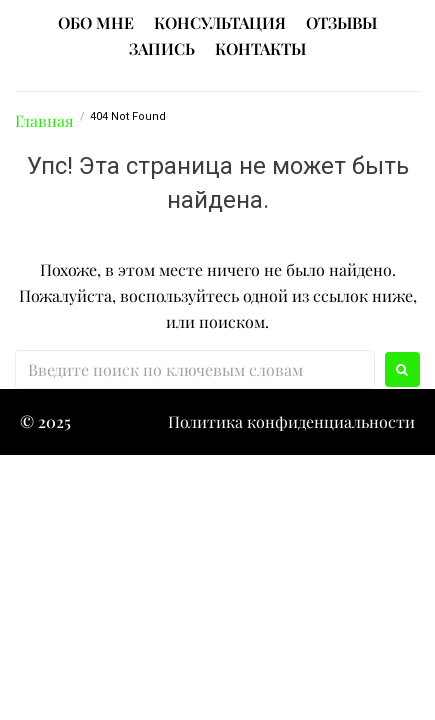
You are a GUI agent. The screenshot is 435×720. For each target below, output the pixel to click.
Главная (44, 120)
